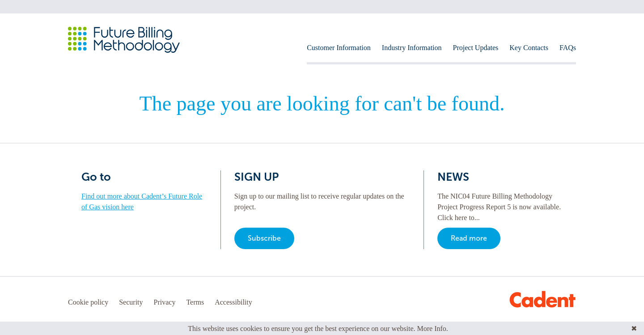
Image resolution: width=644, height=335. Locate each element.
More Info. (433, 329)
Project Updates (476, 48)
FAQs (568, 48)
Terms (195, 302)
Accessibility (233, 302)
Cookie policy (88, 302)
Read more (469, 238)
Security (131, 302)
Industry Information (412, 48)
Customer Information (339, 48)
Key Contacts (529, 48)
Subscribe (264, 238)
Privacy (165, 302)
